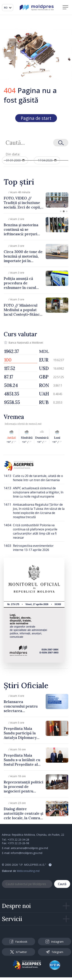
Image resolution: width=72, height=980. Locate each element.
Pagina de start (36, 118)
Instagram (55, 942)
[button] (61, 211)
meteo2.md (35, 424)
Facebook (18, 942)
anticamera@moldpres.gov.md (29, 848)
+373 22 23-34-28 (18, 840)
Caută (62, 884)
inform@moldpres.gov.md (27, 853)
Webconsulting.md (28, 871)
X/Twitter (19, 952)
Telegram (55, 952)
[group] (36, 200)
